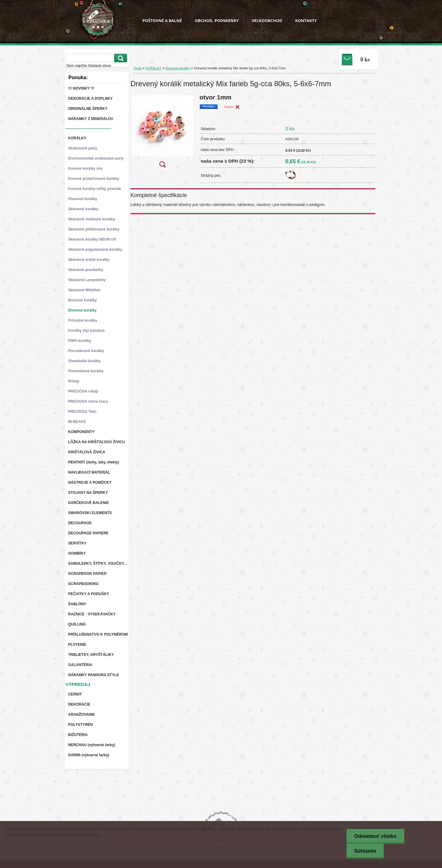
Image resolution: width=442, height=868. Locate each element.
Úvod (138, 68)
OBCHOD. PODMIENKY (217, 21)
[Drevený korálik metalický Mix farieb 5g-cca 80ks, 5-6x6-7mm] (162, 133)
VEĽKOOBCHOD (267, 21)
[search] (120, 58)
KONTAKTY (306, 21)
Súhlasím (365, 851)
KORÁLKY (153, 68)
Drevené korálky (178, 68)
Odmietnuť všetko (375, 836)
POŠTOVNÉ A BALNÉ (162, 21)
